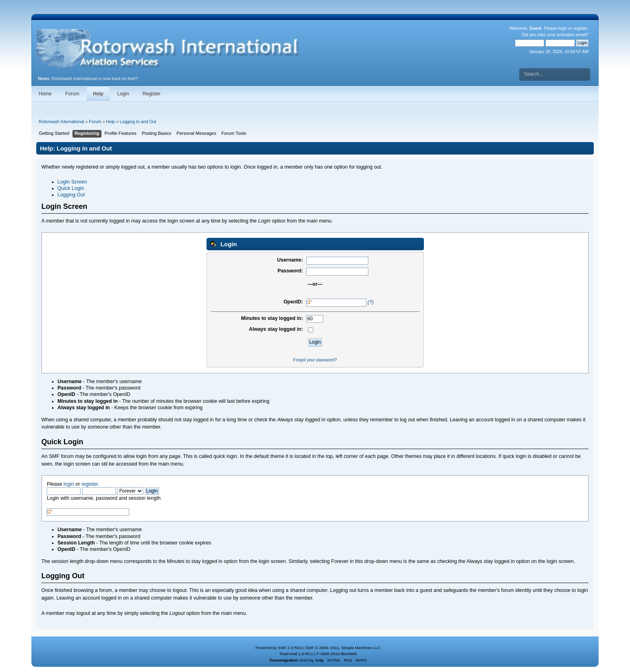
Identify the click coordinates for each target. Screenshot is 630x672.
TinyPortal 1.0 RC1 (296, 654)
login (562, 28)
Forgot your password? (315, 360)
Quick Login (71, 188)
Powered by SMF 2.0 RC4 (279, 648)
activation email (571, 35)
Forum (72, 94)
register (580, 28)
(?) (371, 302)
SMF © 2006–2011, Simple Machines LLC (343, 648)
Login (123, 94)
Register (152, 94)
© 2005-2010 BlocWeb (337, 654)
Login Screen (72, 182)
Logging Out (71, 195)
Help (98, 94)
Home (45, 94)
